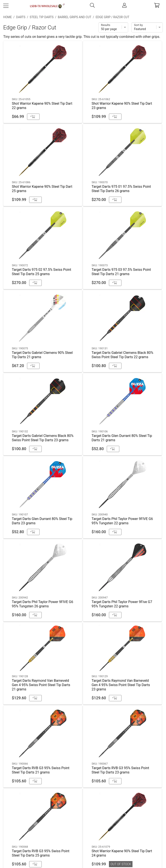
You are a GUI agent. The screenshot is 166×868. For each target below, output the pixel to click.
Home (8, 17)
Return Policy (83, 845)
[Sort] (147, 27)
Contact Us (83, 812)
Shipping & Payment (83, 823)
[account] (124, 6)
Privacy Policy (83, 834)
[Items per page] (113, 27)
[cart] (157, 6)
